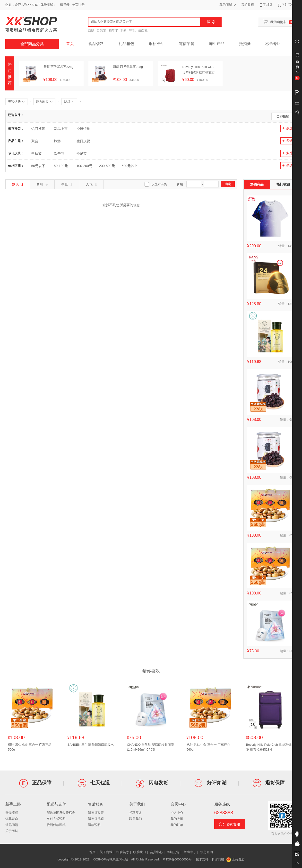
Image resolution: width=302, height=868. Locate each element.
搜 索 (211, 22)
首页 (70, 44)
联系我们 (136, 819)
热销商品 (257, 184)
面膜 (91, 30)
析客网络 (218, 859)
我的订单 (177, 825)
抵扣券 (245, 44)
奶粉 (124, 30)
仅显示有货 (159, 184)
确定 (228, 184)
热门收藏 (283, 184)
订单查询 (12, 819)
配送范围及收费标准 (61, 813)
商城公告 (173, 852)
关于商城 (12, 831)
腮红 (69, 102)
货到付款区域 (56, 825)
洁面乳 (143, 30)
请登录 (65, 5)
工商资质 (235, 859)
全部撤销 (283, 116)
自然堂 (101, 30)
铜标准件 (156, 44)
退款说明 (94, 825)
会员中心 (156, 852)
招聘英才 (136, 813)
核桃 (132, 30)
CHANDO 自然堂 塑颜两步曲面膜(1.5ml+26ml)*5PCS (151, 747)
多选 (287, 128)
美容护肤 (16, 102)
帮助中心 (190, 852)
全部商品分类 (32, 44)
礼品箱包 (126, 44)
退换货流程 (96, 819)
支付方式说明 (56, 819)
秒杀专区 (273, 44)
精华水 (113, 30)
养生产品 (217, 44)
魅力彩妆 (44, 102)
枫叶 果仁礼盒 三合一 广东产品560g (30, 747)
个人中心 (177, 813)
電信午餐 (187, 44)
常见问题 (12, 825)
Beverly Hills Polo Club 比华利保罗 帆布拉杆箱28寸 (269, 747)
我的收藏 (177, 819)
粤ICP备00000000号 (177, 859)
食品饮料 (96, 44)
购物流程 (12, 813)
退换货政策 (96, 813)
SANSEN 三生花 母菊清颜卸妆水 (91, 745)
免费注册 (78, 5)
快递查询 (207, 852)
